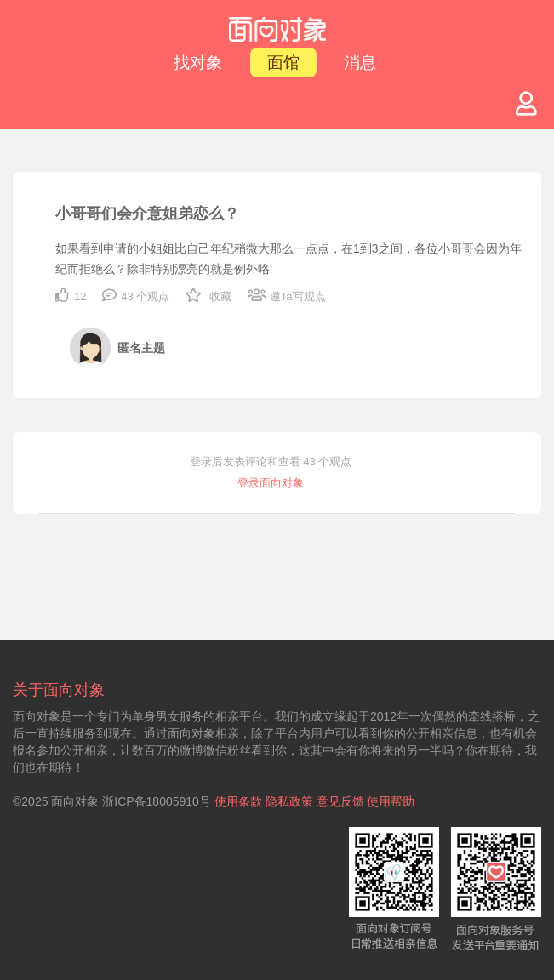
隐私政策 (289, 801)
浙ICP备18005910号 (157, 801)
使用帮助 (391, 801)
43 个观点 (136, 296)
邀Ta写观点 (287, 296)
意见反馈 (340, 801)
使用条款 (238, 801)
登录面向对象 (271, 483)
